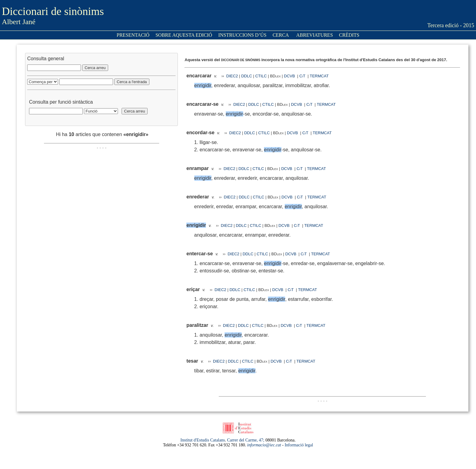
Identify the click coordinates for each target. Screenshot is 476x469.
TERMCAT (319, 76)
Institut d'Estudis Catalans (203, 440)
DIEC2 (232, 76)
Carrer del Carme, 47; (246, 440)
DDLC (246, 76)
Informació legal (299, 445)
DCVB (290, 76)
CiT (302, 76)
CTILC (261, 76)
